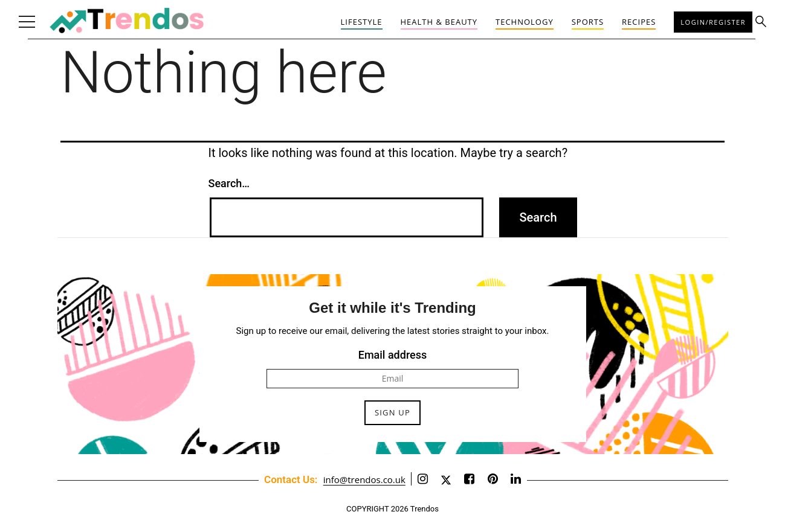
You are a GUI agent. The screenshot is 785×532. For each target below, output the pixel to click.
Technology (525, 22)
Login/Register (713, 22)
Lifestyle (362, 22)
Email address (393, 355)
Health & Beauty (439, 22)
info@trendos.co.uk (364, 479)
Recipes (639, 22)
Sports (588, 22)
